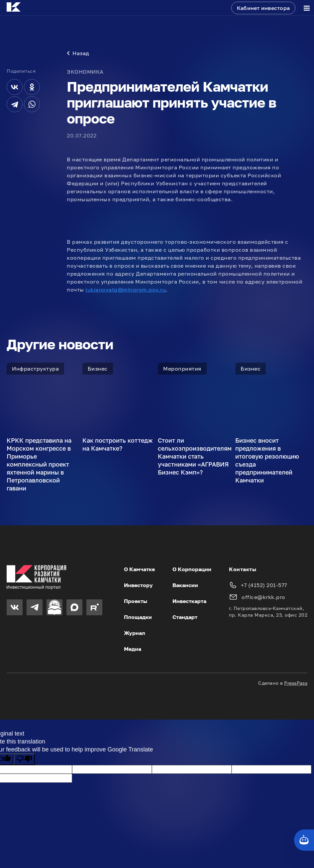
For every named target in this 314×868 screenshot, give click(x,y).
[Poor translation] (24, 759)
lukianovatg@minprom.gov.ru (126, 290)
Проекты (136, 601)
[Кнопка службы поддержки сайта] (304, 840)
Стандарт (185, 617)
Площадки (138, 617)
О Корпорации (192, 569)
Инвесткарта (189, 601)
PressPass (296, 683)
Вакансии (185, 585)
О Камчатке (139, 569)
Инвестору (138, 585)
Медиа (133, 649)
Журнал (135, 633)
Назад (78, 53)
